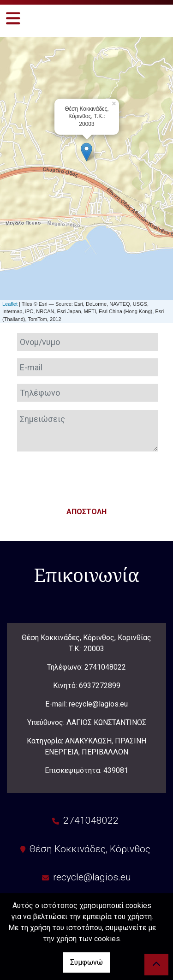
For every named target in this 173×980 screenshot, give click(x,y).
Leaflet (10, 304)
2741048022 (105, 667)
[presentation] (87, 477)
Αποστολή (86, 512)
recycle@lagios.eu (92, 877)
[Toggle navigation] (13, 18)
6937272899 (100, 686)
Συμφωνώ (86, 962)
